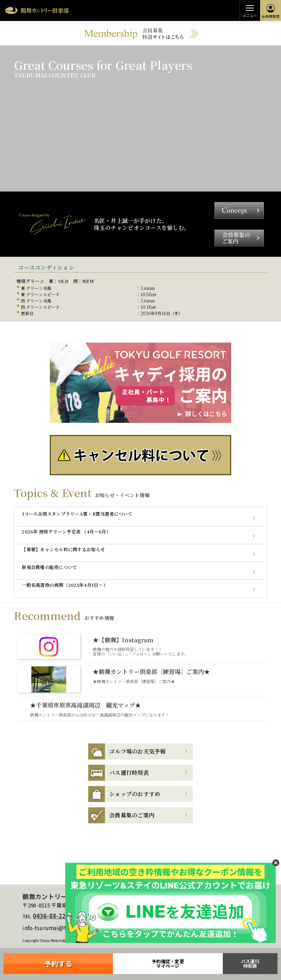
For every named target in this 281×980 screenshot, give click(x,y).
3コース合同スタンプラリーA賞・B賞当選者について (77, 514)
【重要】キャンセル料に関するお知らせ (63, 549)
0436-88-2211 (53, 916)
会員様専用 (270, 12)
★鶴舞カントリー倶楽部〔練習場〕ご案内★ (151, 671)
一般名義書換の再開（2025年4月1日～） (64, 585)
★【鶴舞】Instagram (123, 640)
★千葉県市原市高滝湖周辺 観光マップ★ (85, 705)
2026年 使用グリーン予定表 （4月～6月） (66, 532)
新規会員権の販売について (49, 567)
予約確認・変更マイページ (168, 964)
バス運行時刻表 (250, 964)
